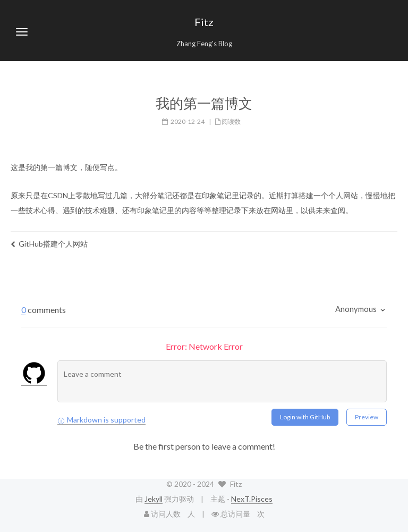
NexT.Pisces (252, 499)
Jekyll (154, 499)
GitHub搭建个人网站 (49, 244)
